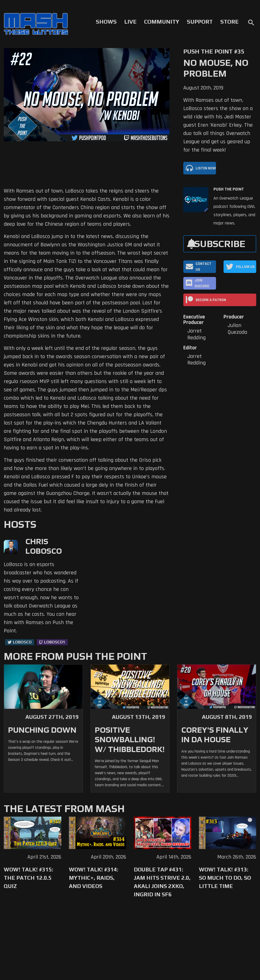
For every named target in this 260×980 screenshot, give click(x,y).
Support (200, 22)
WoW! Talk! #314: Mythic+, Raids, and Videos (94, 878)
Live (130, 22)
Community (162, 22)
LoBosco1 (55, 642)
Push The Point (229, 189)
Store (229, 22)
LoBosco (22, 642)
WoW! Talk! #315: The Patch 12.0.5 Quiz (28, 878)
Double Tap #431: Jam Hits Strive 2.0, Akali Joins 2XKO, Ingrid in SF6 (162, 882)
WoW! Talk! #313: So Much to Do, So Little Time (225, 878)
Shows (106, 22)
